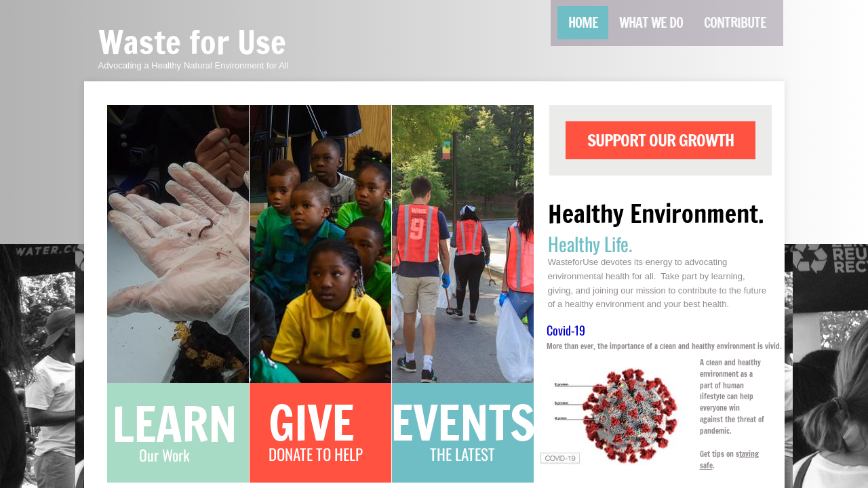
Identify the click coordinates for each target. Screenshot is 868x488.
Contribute (735, 23)
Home (583, 23)
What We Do (651, 23)
